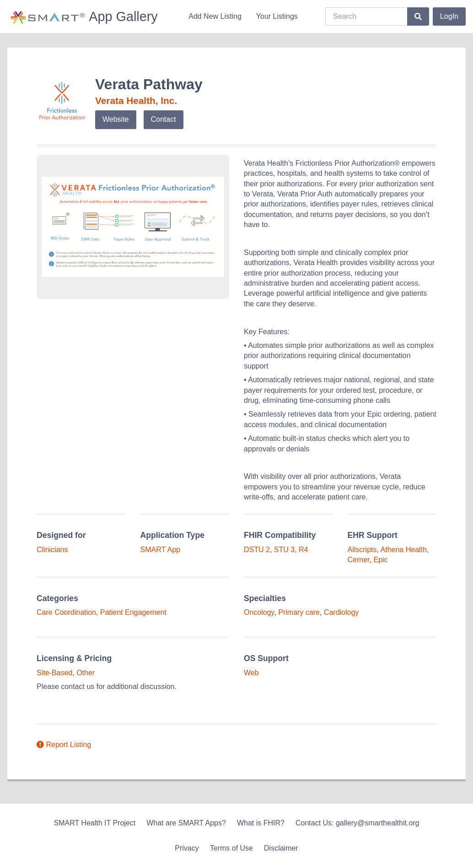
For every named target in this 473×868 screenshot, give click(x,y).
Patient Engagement (133, 612)
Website (116, 119)
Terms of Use (231, 848)
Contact (164, 119)
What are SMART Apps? (186, 823)
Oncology (259, 612)
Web (251, 673)
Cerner (359, 560)
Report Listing (64, 745)
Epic (380, 560)
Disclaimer (281, 848)
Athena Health (404, 550)
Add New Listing (215, 16)
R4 (303, 550)
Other (86, 673)
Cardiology (341, 612)
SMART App (160, 550)
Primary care (299, 612)
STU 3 (284, 550)
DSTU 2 (257, 550)
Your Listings (277, 16)
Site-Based (54, 673)
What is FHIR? (261, 823)
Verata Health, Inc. (136, 100)
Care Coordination (66, 612)
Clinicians (52, 550)
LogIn (449, 16)
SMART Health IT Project (94, 823)
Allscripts (362, 550)
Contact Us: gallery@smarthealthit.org (357, 823)
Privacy (187, 848)
